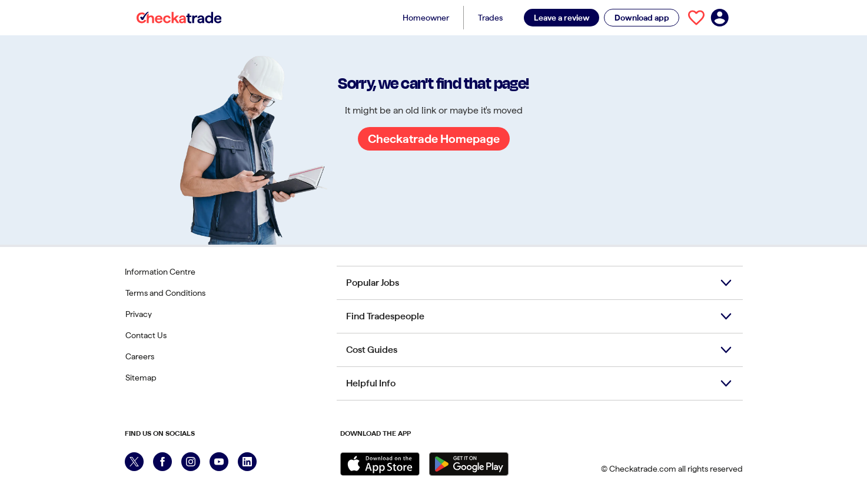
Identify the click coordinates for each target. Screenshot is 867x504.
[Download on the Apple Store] (380, 464)
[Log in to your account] (720, 18)
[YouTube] (219, 462)
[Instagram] (191, 462)
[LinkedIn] (247, 462)
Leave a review (562, 18)
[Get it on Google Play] (469, 464)
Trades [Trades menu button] (490, 18)
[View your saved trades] (696, 18)
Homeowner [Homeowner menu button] (426, 18)
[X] (134, 462)
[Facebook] (162, 462)
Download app (642, 18)
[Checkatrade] (179, 18)
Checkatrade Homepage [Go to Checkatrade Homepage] (434, 139)
